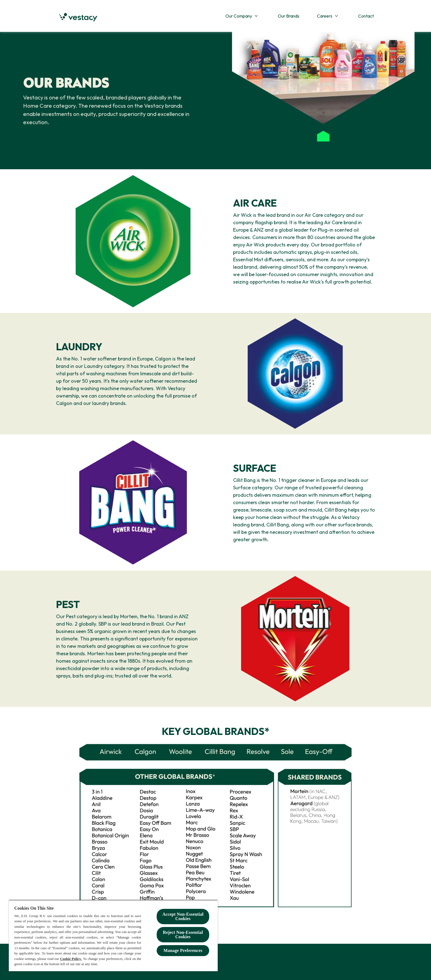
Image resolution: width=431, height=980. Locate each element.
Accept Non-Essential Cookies (183, 916)
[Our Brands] (289, 16)
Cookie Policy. (71, 959)
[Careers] (325, 16)
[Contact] (366, 16)
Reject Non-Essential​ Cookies (183, 935)
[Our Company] (239, 16)
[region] (113, 935)
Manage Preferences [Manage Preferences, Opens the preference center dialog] (183, 950)
